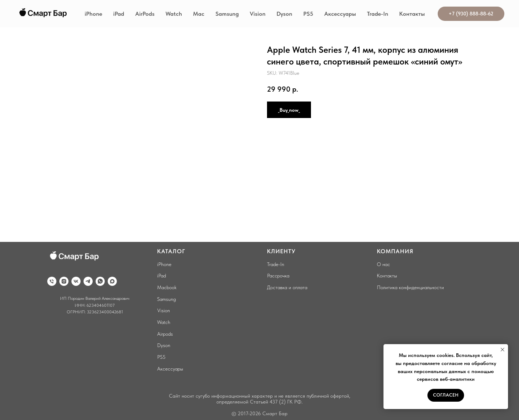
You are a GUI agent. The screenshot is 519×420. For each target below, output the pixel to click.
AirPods (145, 14)
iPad (119, 14)
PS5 (308, 14)
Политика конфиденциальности (410, 287)
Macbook (167, 287)
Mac (199, 14)
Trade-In (378, 14)
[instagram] (64, 281)
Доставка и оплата (287, 287)
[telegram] (88, 281)
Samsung (227, 14)
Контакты (412, 14)
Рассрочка (278, 276)
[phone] (52, 281)
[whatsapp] (100, 281)
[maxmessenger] (112, 281)
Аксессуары (340, 14)
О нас (383, 264)
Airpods (165, 334)
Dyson (284, 14)
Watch (174, 14)
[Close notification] (503, 350)
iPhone (93, 14)
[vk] (76, 281)
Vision (258, 14)
